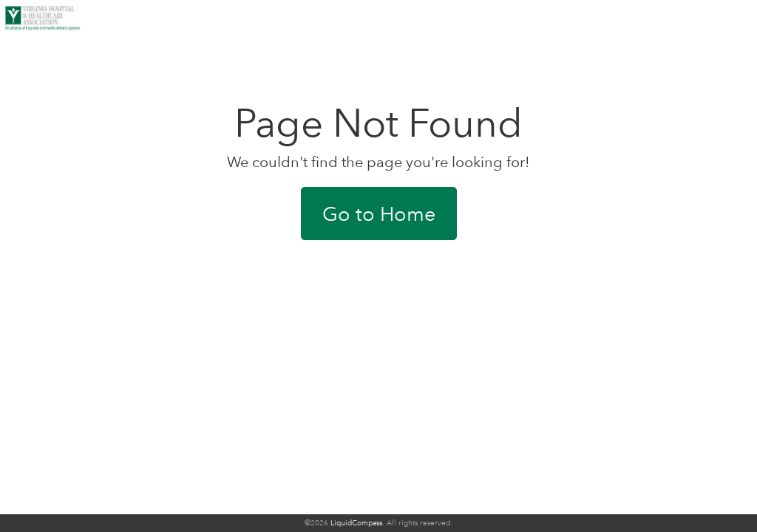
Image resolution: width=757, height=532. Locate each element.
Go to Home (379, 214)
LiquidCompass (356, 523)
